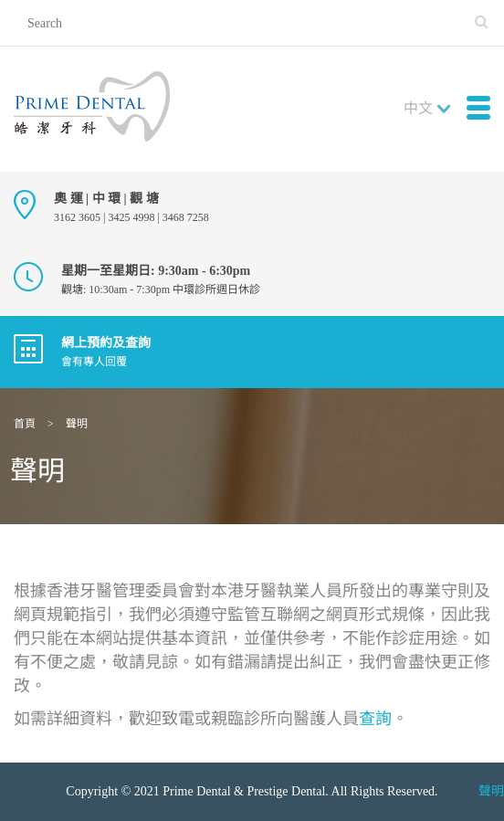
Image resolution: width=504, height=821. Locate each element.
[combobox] (431, 109)
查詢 (375, 719)
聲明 (491, 791)
